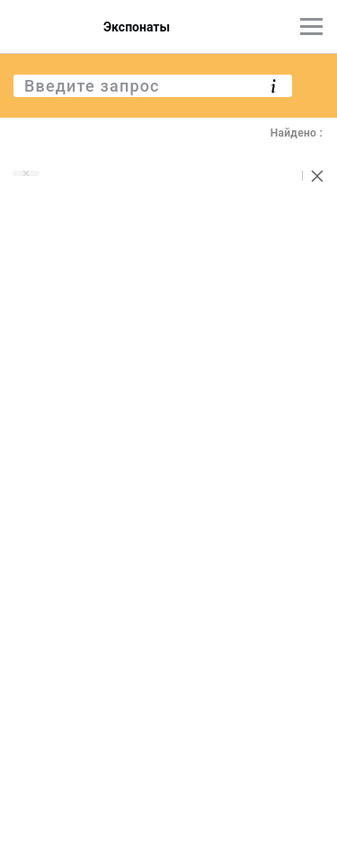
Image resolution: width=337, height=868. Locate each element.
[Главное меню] (311, 27)
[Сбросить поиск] (317, 176)
